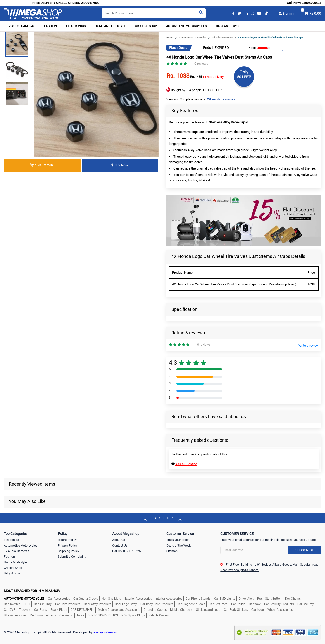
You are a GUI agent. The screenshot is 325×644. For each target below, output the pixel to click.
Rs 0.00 (315, 13)
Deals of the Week (178, 546)
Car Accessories (59, 599)
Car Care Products (68, 604)
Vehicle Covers (159, 615)
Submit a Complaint (72, 557)
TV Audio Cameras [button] (21, 26)
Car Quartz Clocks (86, 599)
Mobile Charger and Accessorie (119, 610)
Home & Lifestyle (15, 562)
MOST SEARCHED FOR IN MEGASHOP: (32, 591)
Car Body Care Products (157, 604)
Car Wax (255, 604)
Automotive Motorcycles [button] (187, 26)
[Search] (154, 13)
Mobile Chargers (181, 610)
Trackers (25, 610)
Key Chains (293, 599)
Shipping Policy (69, 551)
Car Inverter (12, 604)
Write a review (308, 345)
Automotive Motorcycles (192, 37)
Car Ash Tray (43, 604)
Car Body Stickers (236, 610)
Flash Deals (178, 48)
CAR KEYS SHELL (82, 610)
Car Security (306, 604)
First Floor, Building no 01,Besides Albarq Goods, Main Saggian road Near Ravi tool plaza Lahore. (270, 567)
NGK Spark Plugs (133, 615)
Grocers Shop (13, 568)
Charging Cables (155, 610)
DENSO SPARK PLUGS (103, 615)
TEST (27, 604)
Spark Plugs (59, 610)
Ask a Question (184, 464)
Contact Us (120, 546)
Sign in (286, 13)
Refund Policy (67, 540)
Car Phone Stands (198, 599)
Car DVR (10, 610)
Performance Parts (43, 615)
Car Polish (238, 604)
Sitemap (172, 551)
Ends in (209, 48)
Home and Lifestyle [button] (111, 26)
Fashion (9, 557)
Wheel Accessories (222, 37)
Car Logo (258, 610)
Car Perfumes (218, 604)
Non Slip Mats (111, 599)
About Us (119, 540)
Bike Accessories (15, 615)
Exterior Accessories (138, 599)
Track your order (177, 540)
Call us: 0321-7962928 (128, 551)
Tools (80, 615)
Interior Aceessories (169, 599)
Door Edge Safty (126, 604)
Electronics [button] (76, 26)
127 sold (251, 48)
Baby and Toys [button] (227, 26)
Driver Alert (246, 599)
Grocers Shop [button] (146, 26)
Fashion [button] (51, 26)
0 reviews (201, 64)
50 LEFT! (244, 77)
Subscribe (305, 550)
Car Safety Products (97, 604)
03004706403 (311, 3)
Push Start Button (269, 599)
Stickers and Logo (208, 610)
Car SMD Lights (225, 599)
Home (170, 37)
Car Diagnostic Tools (191, 604)
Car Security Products (279, 604)
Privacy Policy (68, 546)
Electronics (11, 540)
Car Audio (66, 615)
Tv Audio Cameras (17, 551)
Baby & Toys (12, 573)
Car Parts (40, 610)
